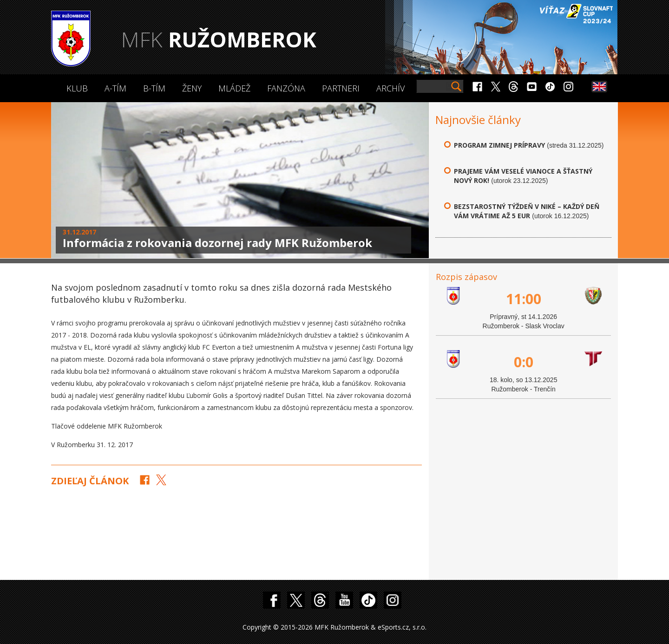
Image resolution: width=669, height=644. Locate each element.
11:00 (524, 299)
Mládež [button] (234, 88)
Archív (390, 88)
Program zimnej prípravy (499, 145)
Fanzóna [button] (286, 88)
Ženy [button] (192, 88)
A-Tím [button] (115, 88)
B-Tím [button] (154, 88)
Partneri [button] (341, 88)
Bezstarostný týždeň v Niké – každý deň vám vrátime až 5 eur (527, 211)
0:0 (524, 362)
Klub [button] (77, 88)
